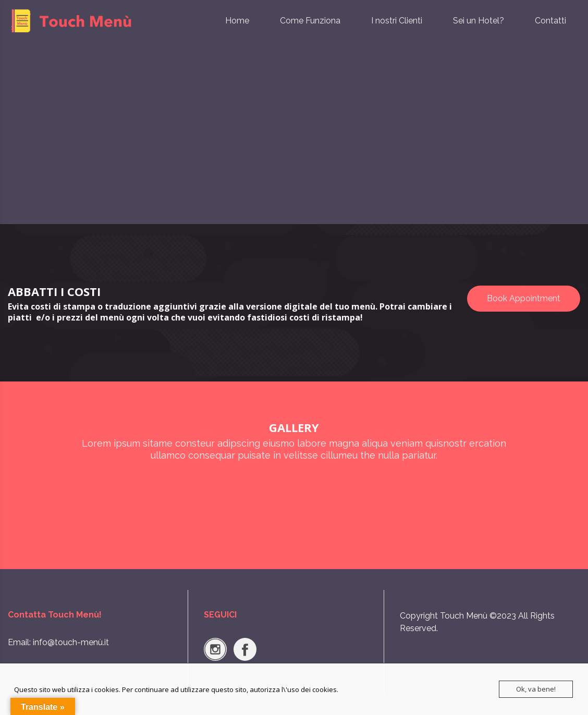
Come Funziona (310, 21)
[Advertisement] (294, 146)
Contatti (550, 21)
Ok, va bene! (536, 689)
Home (237, 21)
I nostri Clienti (397, 21)
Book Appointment (524, 298)
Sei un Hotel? (479, 21)
